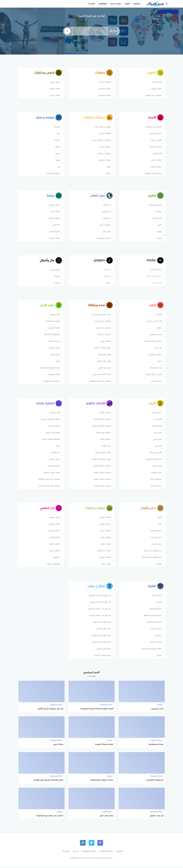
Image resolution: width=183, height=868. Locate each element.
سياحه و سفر (116, 4)
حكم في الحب (156, 539)
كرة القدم (56, 226)
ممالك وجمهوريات (103, 239)
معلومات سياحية (53, 174)
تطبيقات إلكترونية (154, 624)
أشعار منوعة (156, 427)
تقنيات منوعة (156, 631)
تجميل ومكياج (54, 427)
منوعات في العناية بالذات (49, 487)
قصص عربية (55, 96)
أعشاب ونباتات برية (103, 127)
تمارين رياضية (54, 206)
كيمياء (159, 239)
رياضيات (158, 212)
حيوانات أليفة (105, 147)
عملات (57, 284)
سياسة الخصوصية (89, 853)
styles (108, 284)
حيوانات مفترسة (104, 154)
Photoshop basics (154, 277)
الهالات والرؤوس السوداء (50, 421)
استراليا (57, 127)
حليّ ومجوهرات (54, 467)
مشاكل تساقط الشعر (102, 467)
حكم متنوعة (156, 546)
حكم (160, 526)
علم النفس (157, 219)
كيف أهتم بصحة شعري (101, 644)
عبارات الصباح (105, 519)
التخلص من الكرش (103, 329)
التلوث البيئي (54, 329)
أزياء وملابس (55, 414)
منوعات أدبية (156, 487)
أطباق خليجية (54, 526)
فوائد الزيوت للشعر (103, 454)
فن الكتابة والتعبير (154, 461)
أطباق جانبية (54, 519)
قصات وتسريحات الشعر (101, 461)
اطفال (159, 329)
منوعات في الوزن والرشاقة (100, 382)
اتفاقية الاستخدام (106, 853)
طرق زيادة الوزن (104, 369)
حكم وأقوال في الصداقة (151, 559)
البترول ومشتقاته (53, 322)
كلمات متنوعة (105, 559)
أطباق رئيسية (54, 532)
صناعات (57, 277)
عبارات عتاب (106, 546)
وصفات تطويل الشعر (102, 474)
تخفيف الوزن (105, 342)
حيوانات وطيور (105, 161)
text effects (157, 284)
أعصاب (159, 316)
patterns (107, 277)
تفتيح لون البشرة (53, 434)
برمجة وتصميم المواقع (152, 617)
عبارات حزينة (105, 539)
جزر (59, 167)
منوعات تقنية (156, 644)
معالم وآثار (106, 232)
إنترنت (159, 604)
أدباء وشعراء (157, 414)
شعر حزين (157, 434)
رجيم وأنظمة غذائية (102, 349)
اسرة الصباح (157, 82)
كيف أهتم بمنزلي (103, 650)
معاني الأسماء (156, 167)
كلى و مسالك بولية (153, 376)
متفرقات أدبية (156, 480)
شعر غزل (158, 447)
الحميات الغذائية (104, 336)
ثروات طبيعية (54, 349)
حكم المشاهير (156, 532)
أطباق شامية (55, 539)
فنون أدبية (157, 467)
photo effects (156, 271)
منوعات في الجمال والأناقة (49, 480)
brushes (107, 271)
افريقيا (57, 141)
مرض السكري (156, 382)
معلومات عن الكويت (153, 96)
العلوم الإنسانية (155, 206)
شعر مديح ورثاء (155, 454)
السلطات (56, 559)
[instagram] (83, 844)
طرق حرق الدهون (104, 362)
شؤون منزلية (156, 141)
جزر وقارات (106, 219)
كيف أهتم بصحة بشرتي (101, 637)
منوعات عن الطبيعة (52, 382)
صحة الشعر (106, 447)
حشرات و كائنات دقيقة (101, 141)
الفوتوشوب (103, 4)
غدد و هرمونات (155, 369)
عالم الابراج (157, 154)
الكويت (127, 4)
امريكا (58, 154)
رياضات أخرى (55, 212)
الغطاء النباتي (105, 134)
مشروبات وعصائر (53, 565)
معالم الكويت (156, 89)
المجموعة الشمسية (52, 336)
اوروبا (58, 161)
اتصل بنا (92, 4)
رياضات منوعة (54, 219)
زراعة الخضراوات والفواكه (50, 369)
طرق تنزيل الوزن (104, 356)
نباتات (108, 174)
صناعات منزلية (155, 147)
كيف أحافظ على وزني (102, 376)
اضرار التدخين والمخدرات (101, 316)
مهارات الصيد (54, 239)
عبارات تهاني (105, 526)
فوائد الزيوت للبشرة (52, 474)
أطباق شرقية (55, 546)
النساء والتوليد (155, 336)
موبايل (159, 657)
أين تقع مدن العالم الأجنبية (99, 610)
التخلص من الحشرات (153, 127)
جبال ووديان (55, 356)
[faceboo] (100, 844)
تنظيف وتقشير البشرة (51, 441)
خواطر (159, 565)
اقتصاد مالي (55, 271)
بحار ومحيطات (54, 342)
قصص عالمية (55, 89)
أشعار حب (158, 421)
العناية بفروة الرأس (103, 434)
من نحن (75, 853)
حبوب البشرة (55, 461)
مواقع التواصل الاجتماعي (151, 650)
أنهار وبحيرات (54, 316)
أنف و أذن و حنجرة (154, 322)
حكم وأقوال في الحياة (152, 552)
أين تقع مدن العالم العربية (100, 617)
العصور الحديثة (104, 82)
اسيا (58, 134)
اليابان (57, 147)
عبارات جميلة (105, 532)
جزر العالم (107, 206)
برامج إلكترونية (155, 610)
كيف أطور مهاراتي (103, 631)
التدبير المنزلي (155, 134)
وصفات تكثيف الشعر (102, 480)
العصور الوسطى (104, 96)
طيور (109, 167)
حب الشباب (55, 454)
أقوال (159, 519)
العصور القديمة (104, 89)
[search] (67, 31)
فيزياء (159, 232)
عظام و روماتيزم (155, 356)
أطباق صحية (55, 552)
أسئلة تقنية (156, 597)
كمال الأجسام (54, 232)
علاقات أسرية (156, 161)
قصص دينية (55, 82)
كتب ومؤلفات (156, 474)
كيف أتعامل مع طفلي (102, 624)
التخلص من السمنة (103, 322)
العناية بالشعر (105, 414)
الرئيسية (137, 4)
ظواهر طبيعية (54, 376)
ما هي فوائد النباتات (102, 657)
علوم (159, 226)
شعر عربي (157, 441)
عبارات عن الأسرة (104, 552)
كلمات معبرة (106, 565)
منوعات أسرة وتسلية (153, 174)
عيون (159, 362)
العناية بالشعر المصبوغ (101, 427)
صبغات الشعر (105, 441)
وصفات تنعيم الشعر (102, 487)
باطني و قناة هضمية (153, 342)
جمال (58, 447)
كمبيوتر (158, 637)
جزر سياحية (106, 212)
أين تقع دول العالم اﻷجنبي (100, 597)
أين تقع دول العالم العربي (100, 604)
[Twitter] (92, 844)
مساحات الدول (105, 226)
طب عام (158, 349)
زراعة (58, 362)
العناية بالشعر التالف (102, 421)
